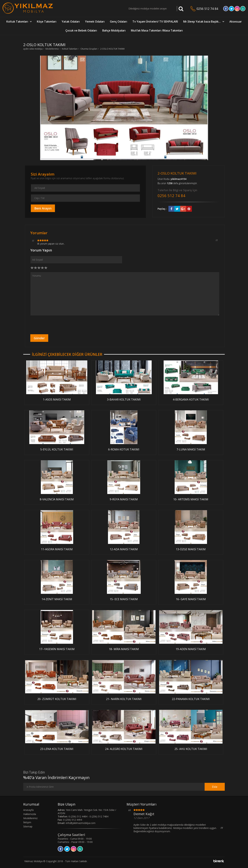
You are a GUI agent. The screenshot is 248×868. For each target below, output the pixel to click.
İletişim (27, 822)
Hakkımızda (30, 814)
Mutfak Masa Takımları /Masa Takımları (157, 30)
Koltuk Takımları (17, 22)
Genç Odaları (118, 22)
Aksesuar (236, 22)
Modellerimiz (52, 49)
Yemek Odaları (95, 22)
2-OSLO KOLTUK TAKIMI (112, 49)
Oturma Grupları (89, 49)
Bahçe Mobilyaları (114, 30)
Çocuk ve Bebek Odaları (81, 30)
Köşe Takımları (47, 22)
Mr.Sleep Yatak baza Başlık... (202, 22)
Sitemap (28, 826)
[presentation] (56, 325)
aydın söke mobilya (33, 49)
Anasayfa (28, 810)
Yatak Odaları (71, 22)
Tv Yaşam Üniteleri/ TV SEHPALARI (155, 22)
